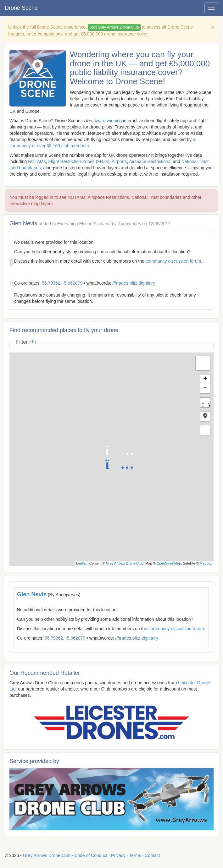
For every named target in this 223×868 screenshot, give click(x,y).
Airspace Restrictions (150, 161)
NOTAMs (37, 161)
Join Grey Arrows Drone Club (114, 27)
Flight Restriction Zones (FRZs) (79, 161)
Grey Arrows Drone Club (125, 563)
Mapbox (206, 563)
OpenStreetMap (169, 563)
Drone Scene (21, 8)
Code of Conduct (91, 855)
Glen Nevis (32, 594)
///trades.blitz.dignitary (134, 283)
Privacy (118, 855)
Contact (152, 855)
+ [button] (205, 379)
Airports (119, 161)
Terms (135, 855)
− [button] (205, 389)
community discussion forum (173, 261)
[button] (205, 416)
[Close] (213, 27)
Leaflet (81, 563)
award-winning (108, 121)
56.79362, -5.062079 (62, 283)
